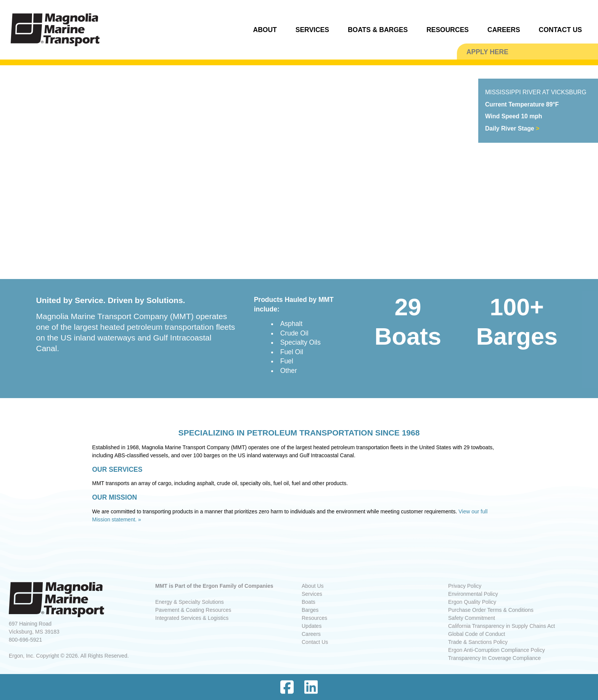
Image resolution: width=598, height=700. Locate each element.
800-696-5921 (25, 640)
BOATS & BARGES (378, 30)
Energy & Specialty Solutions (190, 602)
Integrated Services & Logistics (192, 618)
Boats (309, 602)
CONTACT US (560, 30)
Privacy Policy (465, 586)
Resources (314, 618)
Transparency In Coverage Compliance (494, 658)
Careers (311, 634)
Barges (310, 610)
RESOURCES (448, 30)
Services (312, 594)
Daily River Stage (512, 128)
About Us (313, 586)
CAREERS (504, 30)
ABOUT (265, 30)
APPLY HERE (487, 52)
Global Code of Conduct (477, 634)
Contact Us (315, 642)
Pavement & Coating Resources (193, 610)
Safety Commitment (472, 618)
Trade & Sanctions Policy (478, 642)
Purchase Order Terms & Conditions (491, 610)
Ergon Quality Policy (472, 602)
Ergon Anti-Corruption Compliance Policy (497, 650)
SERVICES (312, 30)
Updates (312, 626)
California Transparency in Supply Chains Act (502, 626)
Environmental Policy (473, 594)
